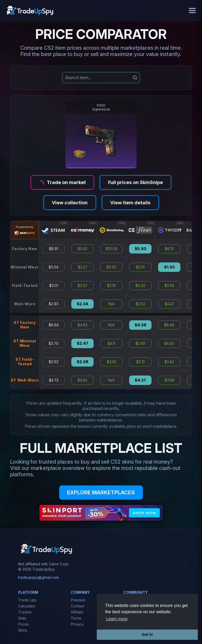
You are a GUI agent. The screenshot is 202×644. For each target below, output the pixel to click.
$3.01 (54, 286)
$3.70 (54, 343)
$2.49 (140, 343)
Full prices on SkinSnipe (135, 182)
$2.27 (83, 267)
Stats (22, 618)
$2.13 (140, 362)
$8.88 (169, 325)
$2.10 (140, 267)
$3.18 (111, 286)
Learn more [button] (117, 619)
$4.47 (169, 304)
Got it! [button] (147, 635)
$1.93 (169, 267)
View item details (130, 203)
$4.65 (82, 380)
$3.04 (54, 267)
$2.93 (54, 304)
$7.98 (169, 380)
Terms (76, 618)
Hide (64, 223)
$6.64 (54, 325)
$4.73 (54, 380)
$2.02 (140, 286)
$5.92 (82, 249)
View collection (70, 203)
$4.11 (111, 343)
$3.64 (169, 286)
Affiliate (77, 612)
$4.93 (169, 343)
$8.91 (54, 249)
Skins (23, 630)
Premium (78, 600)
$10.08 (112, 249)
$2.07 (82, 286)
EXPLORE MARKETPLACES (101, 493)
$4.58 (140, 325)
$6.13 (169, 249)
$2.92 (54, 362)
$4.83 (82, 325)
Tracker (25, 612)
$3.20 (111, 267)
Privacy (77, 624)
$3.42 (112, 362)
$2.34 (82, 304)
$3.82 (169, 362)
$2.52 (140, 304)
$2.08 (83, 362)
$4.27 (140, 380)
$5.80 (140, 249)
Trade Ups (27, 600)
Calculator (27, 606)
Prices (24, 624)
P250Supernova (101, 107)
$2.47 (82, 343)
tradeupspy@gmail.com (39, 577)
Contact (77, 606)
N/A (112, 304)
